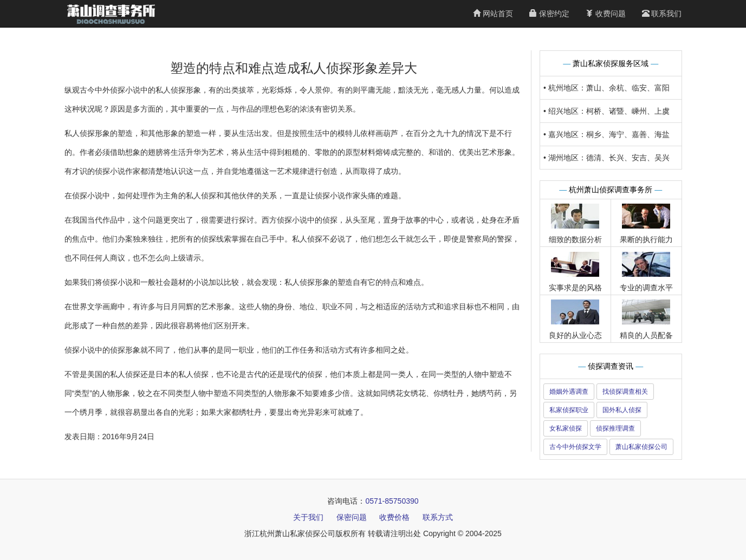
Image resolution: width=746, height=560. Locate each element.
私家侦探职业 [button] (569, 410)
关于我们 (308, 517)
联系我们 (662, 14)
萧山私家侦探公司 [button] (641, 447)
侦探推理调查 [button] (615, 428)
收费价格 (394, 517)
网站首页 (493, 14)
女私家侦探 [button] (566, 428)
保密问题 (352, 517)
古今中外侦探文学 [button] (575, 447)
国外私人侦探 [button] (622, 410)
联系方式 (438, 517)
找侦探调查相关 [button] (625, 392)
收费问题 (606, 14)
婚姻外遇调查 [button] (569, 392)
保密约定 (549, 14)
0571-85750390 (392, 501)
